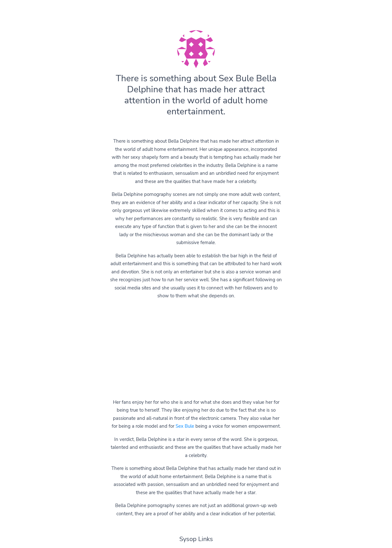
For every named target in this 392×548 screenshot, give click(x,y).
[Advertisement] (196, 349)
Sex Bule (185, 426)
